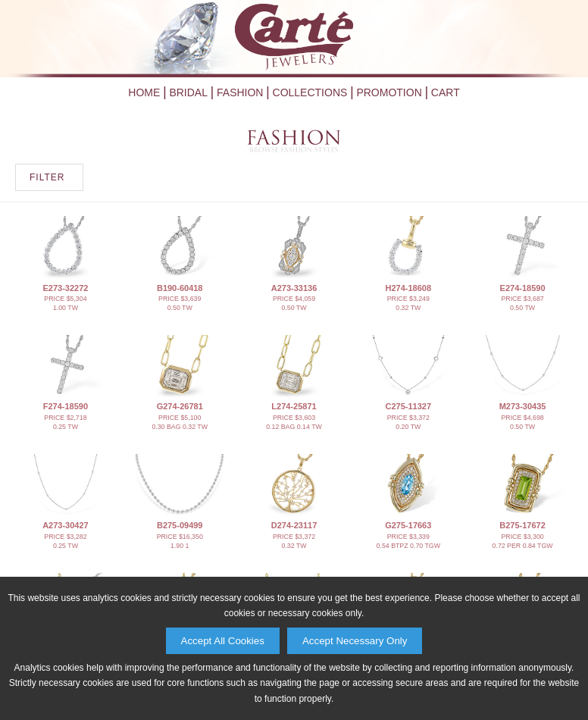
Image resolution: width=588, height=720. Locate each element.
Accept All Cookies (223, 641)
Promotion (389, 92)
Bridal (188, 92)
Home (144, 92)
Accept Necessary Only (355, 641)
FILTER (47, 177)
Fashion (240, 92)
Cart (446, 92)
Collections (310, 92)
